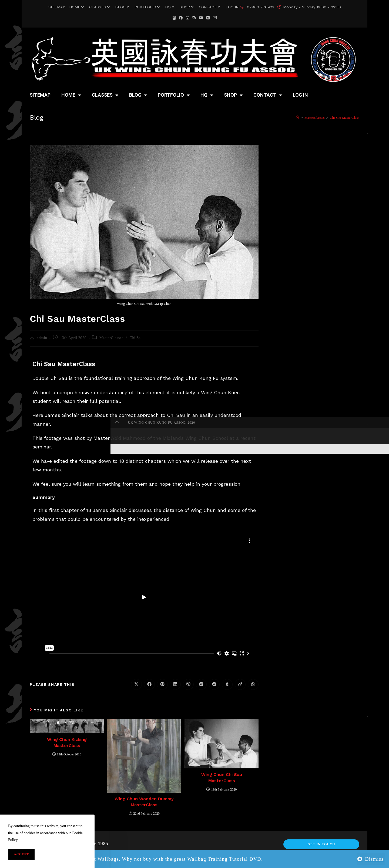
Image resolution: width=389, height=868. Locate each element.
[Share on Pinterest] (162, 684)
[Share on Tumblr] (227, 684)
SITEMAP (57, 7)
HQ (170, 7)
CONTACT (210, 7)
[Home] (297, 118)
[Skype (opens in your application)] (194, 18)
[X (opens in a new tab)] (174, 18)
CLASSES (100, 7)
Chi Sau (136, 338)
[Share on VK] (201, 684)
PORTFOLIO (148, 7)
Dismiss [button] (374, 859)
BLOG (123, 7)
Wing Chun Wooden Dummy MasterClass (144, 802)
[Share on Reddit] (214, 684)
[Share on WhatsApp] (253, 684)
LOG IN (232, 7)
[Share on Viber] (188, 684)
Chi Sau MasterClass (345, 118)
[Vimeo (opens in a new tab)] (208, 18)
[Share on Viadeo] (240, 684)
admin (42, 338)
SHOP (187, 7)
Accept (21, 854)
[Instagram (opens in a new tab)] (187, 18)
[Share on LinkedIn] (175, 684)
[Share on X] (136, 684)
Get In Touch (321, 844)
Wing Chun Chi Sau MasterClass (222, 777)
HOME (77, 7)
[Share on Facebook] (149, 684)
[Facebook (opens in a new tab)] (181, 18)
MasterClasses (111, 338)
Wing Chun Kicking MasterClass (67, 742)
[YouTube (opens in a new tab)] (201, 18)
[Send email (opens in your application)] (215, 18)
